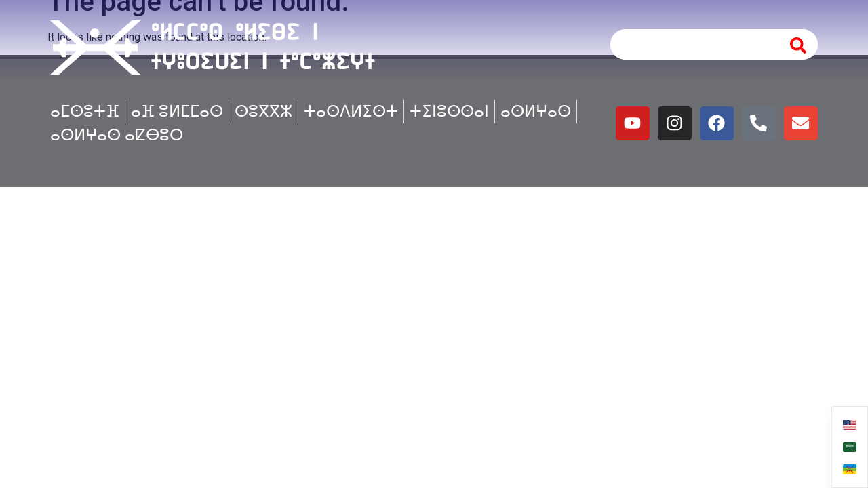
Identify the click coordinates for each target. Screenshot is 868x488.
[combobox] (692, 44)
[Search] (799, 44)
